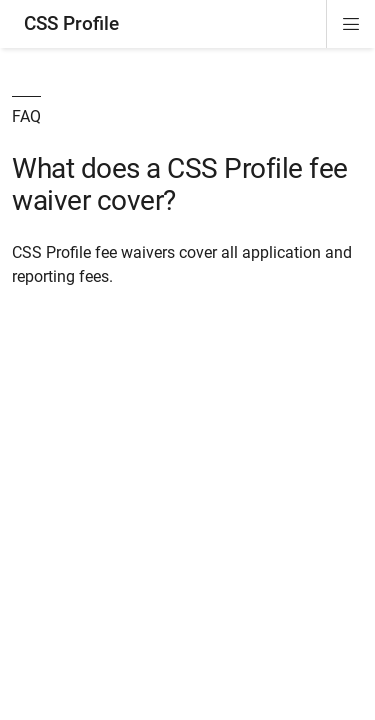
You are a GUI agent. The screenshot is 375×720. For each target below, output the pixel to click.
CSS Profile (71, 23)
